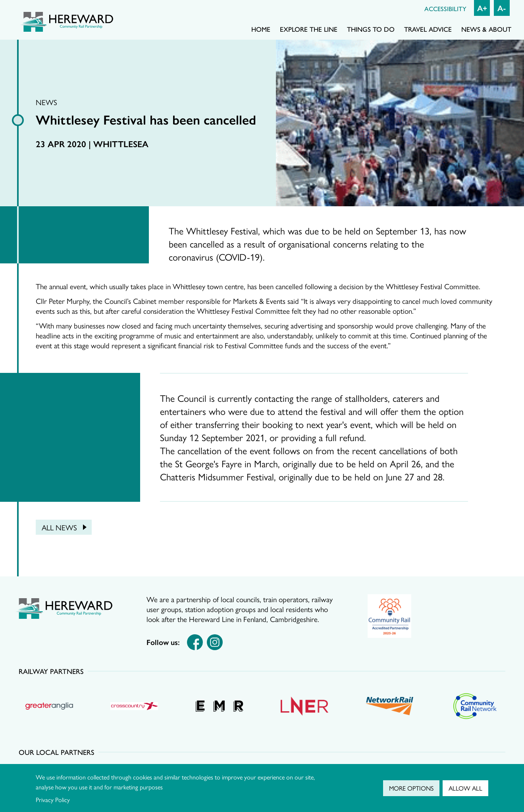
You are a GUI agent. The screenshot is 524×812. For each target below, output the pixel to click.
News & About (486, 29)
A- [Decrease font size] (502, 8)
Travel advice (428, 29)
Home (261, 29)
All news (59, 527)
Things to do (371, 29)
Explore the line (309, 29)
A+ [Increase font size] (482, 8)
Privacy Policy (53, 800)
